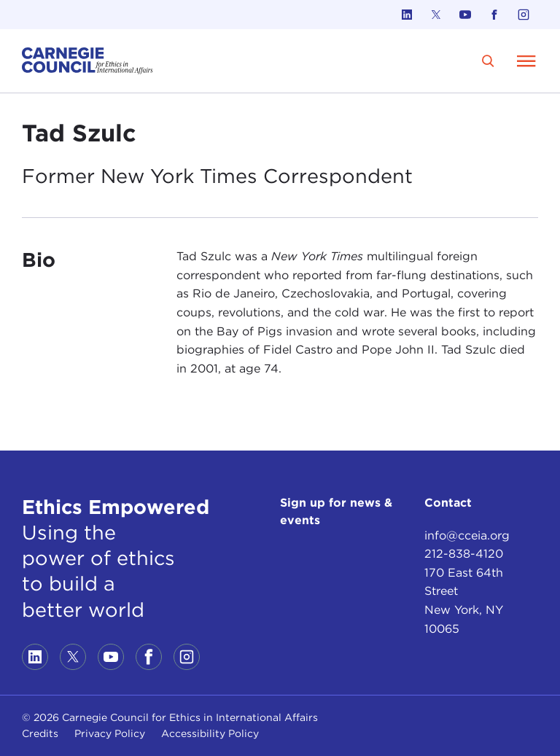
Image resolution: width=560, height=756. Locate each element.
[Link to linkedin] (407, 15)
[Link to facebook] (494, 15)
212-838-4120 (464, 554)
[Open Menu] (526, 61)
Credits (40, 733)
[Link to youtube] (465, 15)
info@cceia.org (467, 535)
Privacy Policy (110, 733)
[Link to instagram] (524, 15)
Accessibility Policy (210, 733)
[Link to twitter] (436, 15)
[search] (488, 61)
